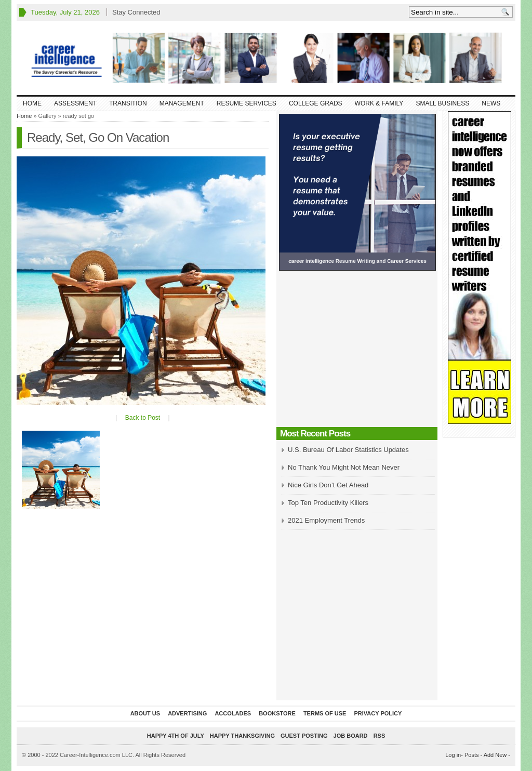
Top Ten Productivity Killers (328, 503)
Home (32, 103)
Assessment (75, 103)
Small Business (442, 103)
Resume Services (247, 103)
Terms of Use (325, 713)
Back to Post (143, 418)
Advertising (187, 713)
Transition (128, 103)
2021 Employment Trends (326, 520)
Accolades (233, 713)
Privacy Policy (378, 713)
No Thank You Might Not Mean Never (344, 467)
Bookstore (277, 713)
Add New (495, 755)
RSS (380, 736)
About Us (145, 713)
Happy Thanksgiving (242, 736)
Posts (472, 755)
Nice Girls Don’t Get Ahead (328, 485)
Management (182, 103)
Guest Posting (304, 736)
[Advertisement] (357, 352)
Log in (453, 755)
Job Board (351, 736)
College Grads (316, 103)
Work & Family (379, 103)
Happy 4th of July (176, 736)
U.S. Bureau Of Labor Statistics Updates (348, 450)
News (491, 103)
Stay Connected (136, 12)
